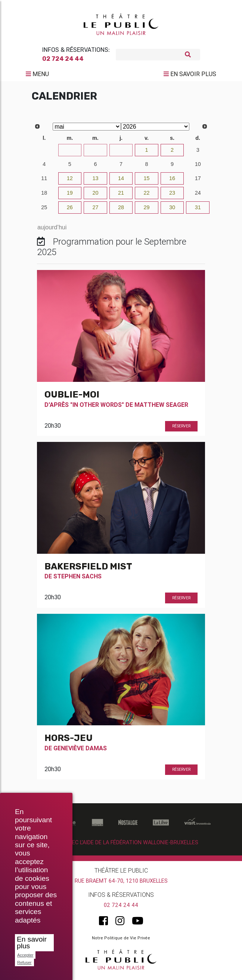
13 (95, 181)
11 (44, 181)
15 (147, 181)
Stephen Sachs (77, 579)
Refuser (24, 962)
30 (121, 153)
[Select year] (155, 130)
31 (198, 210)
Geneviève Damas (80, 751)
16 (172, 181)
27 (44, 153)
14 (121, 181)
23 (172, 196)
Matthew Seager (161, 407)
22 (147, 196)
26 (70, 210)
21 (121, 196)
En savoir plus (32, 943)
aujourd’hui (52, 230)
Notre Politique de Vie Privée (121, 940)
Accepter (25, 955)
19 (70, 196)
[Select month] (87, 130)
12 (70, 181)
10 (198, 167)
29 (95, 153)
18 (44, 196)
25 (44, 210)
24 (198, 196)
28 (70, 153)
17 (198, 181)
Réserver (181, 429)
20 (95, 196)
